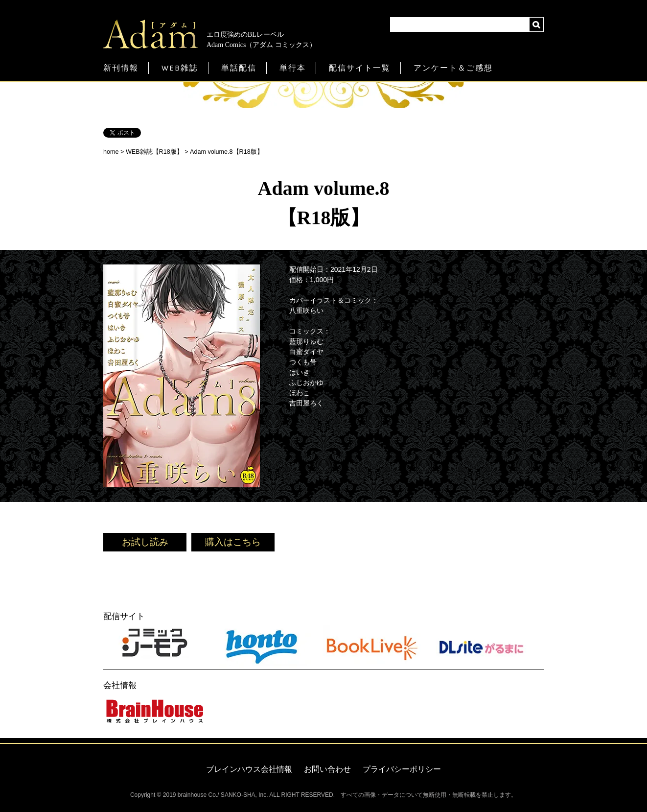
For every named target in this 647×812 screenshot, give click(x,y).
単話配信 (239, 68)
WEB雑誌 (180, 68)
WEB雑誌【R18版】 (154, 152)
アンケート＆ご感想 (453, 68)
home (111, 152)
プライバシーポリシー (402, 769)
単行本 (293, 68)
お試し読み (145, 542)
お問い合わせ (327, 769)
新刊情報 (121, 68)
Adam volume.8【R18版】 (227, 152)
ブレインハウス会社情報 (249, 769)
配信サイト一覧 (360, 68)
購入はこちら (233, 542)
